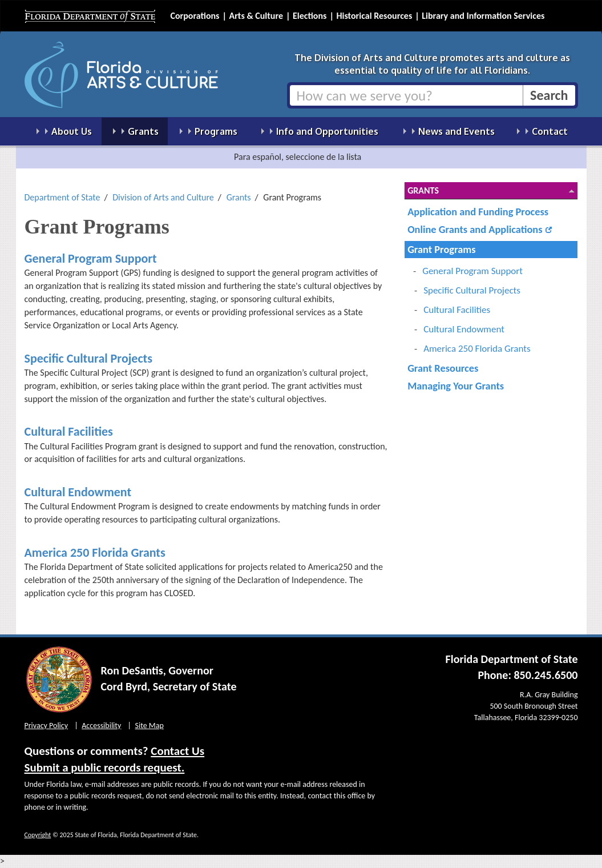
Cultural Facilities (69, 431)
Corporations (195, 16)
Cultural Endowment (78, 492)
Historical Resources (374, 16)
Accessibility (101, 726)
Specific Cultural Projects (89, 358)
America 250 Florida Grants (95, 552)
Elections (310, 16)
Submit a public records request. (105, 767)
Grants (239, 197)
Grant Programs (441, 249)
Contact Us (177, 751)
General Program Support (91, 258)
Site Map (150, 726)
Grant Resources (443, 368)
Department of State (62, 197)
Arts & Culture (256, 16)
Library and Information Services (483, 16)
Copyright (38, 835)
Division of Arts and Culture (163, 197)
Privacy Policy (47, 726)
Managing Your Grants (456, 386)
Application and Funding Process (478, 212)
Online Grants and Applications (475, 229)
